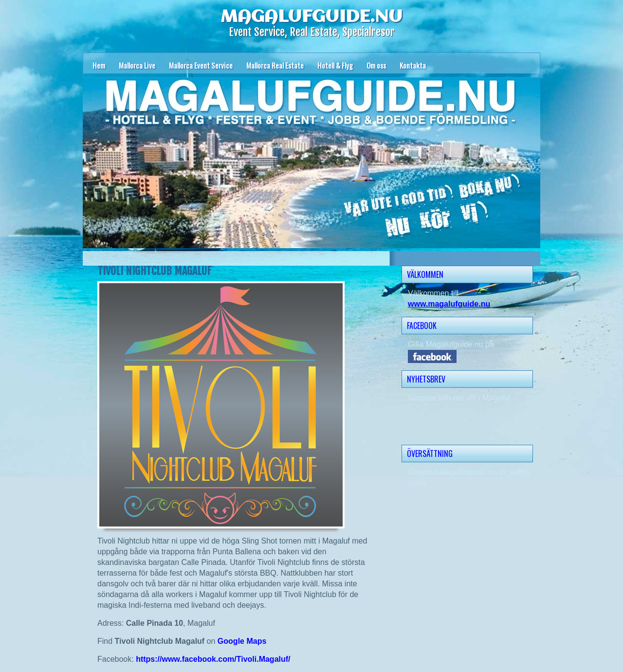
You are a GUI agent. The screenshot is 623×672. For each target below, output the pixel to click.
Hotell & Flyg (335, 65)
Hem (99, 65)
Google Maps (242, 641)
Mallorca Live (137, 65)
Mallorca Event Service (201, 65)
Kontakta (413, 65)
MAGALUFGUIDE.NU (311, 17)
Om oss (376, 65)
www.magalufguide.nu (449, 304)
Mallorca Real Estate (275, 65)
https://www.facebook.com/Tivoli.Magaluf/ (213, 659)
